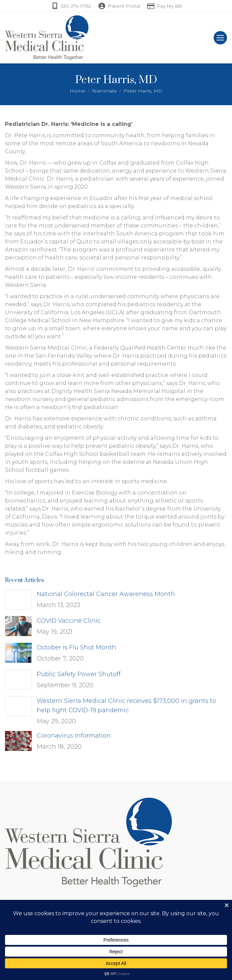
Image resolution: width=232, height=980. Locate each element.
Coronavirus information (74, 736)
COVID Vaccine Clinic (69, 621)
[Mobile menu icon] (220, 38)
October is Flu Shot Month (76, 647)
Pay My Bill (169, 6)
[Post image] (18, 599)
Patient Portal (124, 6)
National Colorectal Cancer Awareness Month (106, 594)
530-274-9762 (76, 6)
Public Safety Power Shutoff (79, 674)
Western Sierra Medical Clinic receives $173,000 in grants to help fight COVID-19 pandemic (126, 706)
